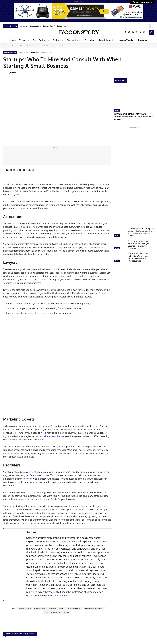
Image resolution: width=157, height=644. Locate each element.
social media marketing (52, 395)
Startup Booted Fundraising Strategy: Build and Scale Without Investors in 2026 (16, 622)
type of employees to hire (36, 434)
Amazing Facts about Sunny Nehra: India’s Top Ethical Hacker (44, 26)
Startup (6, 617)
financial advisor (40, 567)
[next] (152, 26)
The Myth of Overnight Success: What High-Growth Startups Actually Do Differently (108, 624)
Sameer (13, 73)
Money (117, 110)
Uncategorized (14, 46)
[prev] (148, 26)
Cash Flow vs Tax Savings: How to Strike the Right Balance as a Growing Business (140, 241)
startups (67, 571)
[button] (151, 32)
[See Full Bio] (69, 555)
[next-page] (9, 635)
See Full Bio (61, 554)
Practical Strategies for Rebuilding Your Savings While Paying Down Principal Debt (139, 254)
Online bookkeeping (74, 567)
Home (5, 46)
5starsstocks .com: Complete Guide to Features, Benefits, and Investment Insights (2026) (141, 228)
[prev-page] (5, 635)
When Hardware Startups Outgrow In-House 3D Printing (78, 621)
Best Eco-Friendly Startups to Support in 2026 (139, 621)
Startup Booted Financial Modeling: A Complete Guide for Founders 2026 (47, 622)
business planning (25, 567)
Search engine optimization (93, 567)
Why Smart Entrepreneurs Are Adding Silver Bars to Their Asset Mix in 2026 (133, 115)
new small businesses (56, 567)
